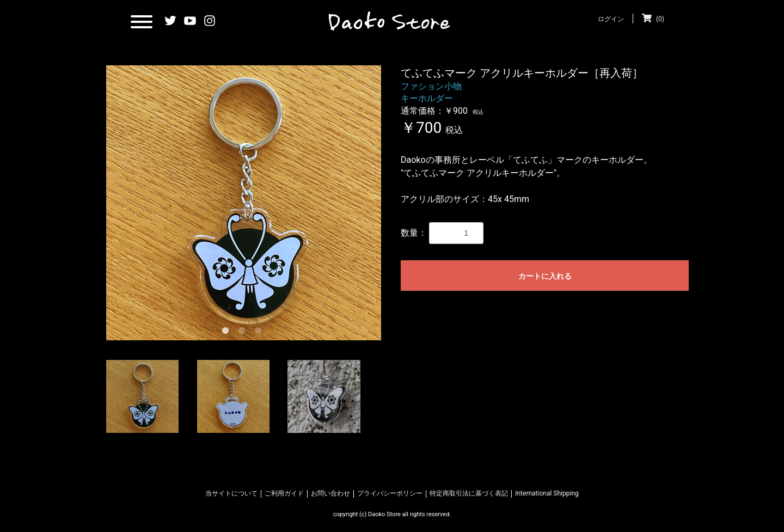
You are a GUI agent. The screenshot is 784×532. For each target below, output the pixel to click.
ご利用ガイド (284, 493)
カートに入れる (545, 276)
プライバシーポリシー (390, 493)
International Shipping (547, 493)
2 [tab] (244, 333)
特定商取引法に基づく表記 (469, 493)
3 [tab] (260, 333)
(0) (653, 19)
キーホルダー (427, 98)
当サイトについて (231, 493)
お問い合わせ (330, 493)
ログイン (611, 19)
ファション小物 (431, 86)
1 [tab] (228, 333)
